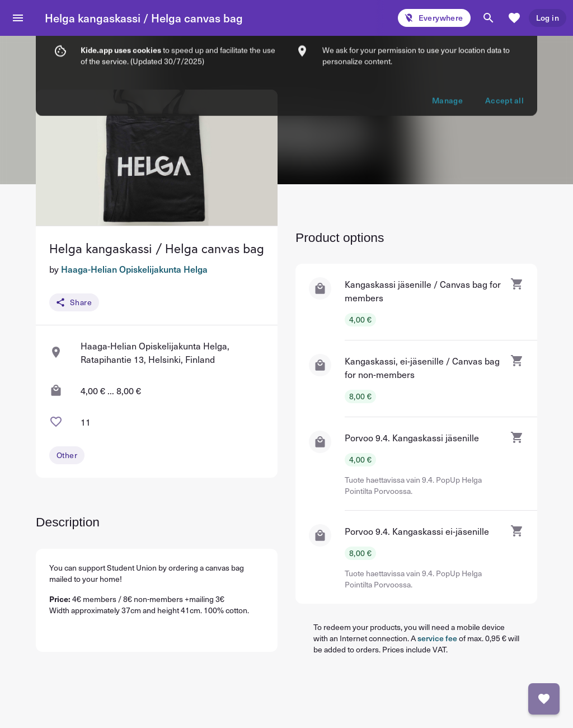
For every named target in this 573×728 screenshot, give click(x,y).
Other (67, 455)
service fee (437, 638)
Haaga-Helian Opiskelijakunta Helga (134, 269)
